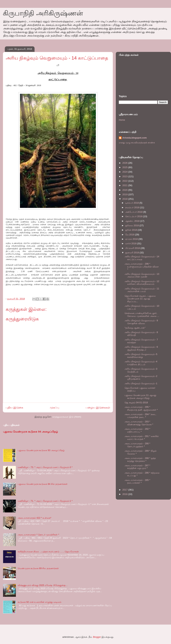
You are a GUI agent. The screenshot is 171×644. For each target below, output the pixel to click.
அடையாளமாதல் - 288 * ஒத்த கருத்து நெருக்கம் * (140, 460)
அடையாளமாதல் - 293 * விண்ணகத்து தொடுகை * (139, 423)
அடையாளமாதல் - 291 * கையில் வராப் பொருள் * (142, 438)
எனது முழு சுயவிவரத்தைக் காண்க (137, 143)
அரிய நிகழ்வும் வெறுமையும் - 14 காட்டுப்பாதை (142, 258)
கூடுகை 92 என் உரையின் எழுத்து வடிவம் (39, 602)
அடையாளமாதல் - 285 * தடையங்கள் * (137, 481)
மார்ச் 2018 (131, 243)
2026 (125, 163)
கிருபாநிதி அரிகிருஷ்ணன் (43, 13)
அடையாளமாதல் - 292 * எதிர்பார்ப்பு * (137, 430)
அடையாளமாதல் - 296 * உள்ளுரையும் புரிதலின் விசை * (141, 267)
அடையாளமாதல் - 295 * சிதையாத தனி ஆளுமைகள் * (141, 408)
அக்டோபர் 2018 (134, 212)
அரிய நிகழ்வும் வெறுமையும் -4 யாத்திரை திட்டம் (141, 363)
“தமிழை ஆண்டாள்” (135, 328)
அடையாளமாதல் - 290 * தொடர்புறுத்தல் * (137, 445)
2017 (125, 490)
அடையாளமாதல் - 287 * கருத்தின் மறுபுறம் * (137, 467)
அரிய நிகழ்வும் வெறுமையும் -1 (141, 383)
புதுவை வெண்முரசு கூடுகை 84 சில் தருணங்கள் (43, 484)
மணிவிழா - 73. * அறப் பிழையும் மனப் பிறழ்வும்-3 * (45, 467)
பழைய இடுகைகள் (98, 407)
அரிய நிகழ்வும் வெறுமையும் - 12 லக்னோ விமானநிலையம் (142, 283)
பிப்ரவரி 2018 (133, 248)
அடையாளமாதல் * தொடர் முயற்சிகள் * (38, 535)
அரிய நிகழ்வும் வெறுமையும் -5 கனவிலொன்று (141, 356)
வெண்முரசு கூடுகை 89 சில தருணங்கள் (38, 568)
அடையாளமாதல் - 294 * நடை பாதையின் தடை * (140, 416)
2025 (125, 167)
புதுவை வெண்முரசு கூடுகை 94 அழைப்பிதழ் (30, 432)
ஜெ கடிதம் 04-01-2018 (136, 402)
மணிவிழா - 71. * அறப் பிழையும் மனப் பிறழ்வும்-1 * (45, 501)
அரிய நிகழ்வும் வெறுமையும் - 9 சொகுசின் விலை (141, 322)
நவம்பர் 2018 (133, 207)
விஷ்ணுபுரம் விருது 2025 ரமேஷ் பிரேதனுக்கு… (43, 585)
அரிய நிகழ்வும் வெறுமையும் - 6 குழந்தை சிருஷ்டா (141, 348)
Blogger (97, 637)
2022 (125, 181)
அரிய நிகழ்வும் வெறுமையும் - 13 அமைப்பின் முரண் (142, 275)
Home (122, 120)
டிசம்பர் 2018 (132, 203)
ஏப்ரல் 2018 (132, 239)
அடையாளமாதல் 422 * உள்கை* (34, 518)
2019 (125, 194)
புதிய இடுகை (14, 407)
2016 (125, 494)
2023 (125, 176)
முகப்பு (55, 407)
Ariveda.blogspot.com (135, 138)
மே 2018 (130, 235)
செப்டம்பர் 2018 (134, 216)
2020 (125, 190)
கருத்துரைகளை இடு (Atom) (67, 417)
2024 (125, 172)
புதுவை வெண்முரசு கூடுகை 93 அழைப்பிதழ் (41, 450)
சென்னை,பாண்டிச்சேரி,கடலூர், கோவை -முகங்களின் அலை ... (142, 315)
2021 (125, 185)
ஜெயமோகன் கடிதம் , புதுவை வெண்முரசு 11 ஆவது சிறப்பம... (140, 299)
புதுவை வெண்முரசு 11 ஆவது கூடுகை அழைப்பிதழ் (140, 397)
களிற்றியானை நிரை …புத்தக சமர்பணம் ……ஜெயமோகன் (48, 552)
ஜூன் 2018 (131, 230)
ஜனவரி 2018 (132, 253)
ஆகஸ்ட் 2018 (133, 221)
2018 (125, 199)
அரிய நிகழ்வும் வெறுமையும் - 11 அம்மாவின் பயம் (142, 290)
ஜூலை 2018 (132, 225)
